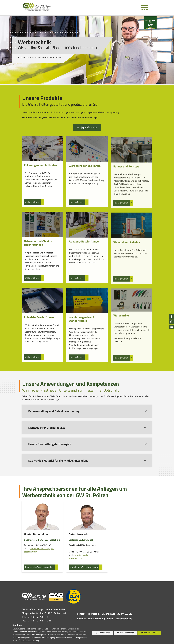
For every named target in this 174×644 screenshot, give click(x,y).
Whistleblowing (124, 618)
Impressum (94, 614)
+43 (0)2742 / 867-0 (37, 617)
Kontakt (81, 614)
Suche (110, 618)
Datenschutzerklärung (30, 640)
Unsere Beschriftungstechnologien (50, 455)
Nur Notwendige (124, 633)
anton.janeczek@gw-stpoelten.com (81, 564)
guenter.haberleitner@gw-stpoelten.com (39, 554)
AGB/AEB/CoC (125, 614)
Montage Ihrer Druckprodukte (47, 439)
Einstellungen (101, 633)
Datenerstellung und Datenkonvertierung (54, 422)
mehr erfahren (87, 128)
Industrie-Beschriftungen (40, 329)
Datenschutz (109, 614)
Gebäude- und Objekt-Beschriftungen (38, 254)
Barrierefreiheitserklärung (91, 618)
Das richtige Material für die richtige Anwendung (58, 472)
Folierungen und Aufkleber (41, 176)
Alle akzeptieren (148, 633)
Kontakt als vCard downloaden (39, 571)
